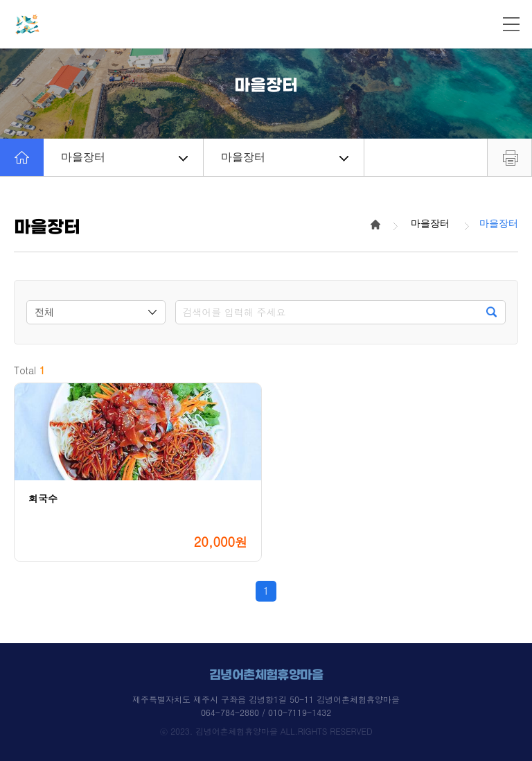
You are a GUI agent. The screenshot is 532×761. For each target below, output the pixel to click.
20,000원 (221, 542)
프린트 (509, 157)
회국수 (43, 499)
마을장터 (124, 157)
